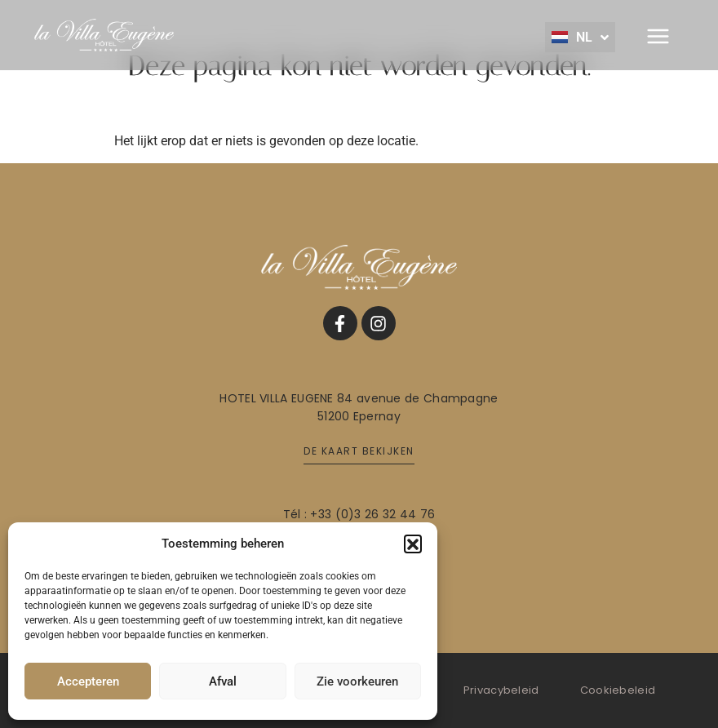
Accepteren (88, 681)
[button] (413, 544)
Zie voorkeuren (357, 681)
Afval (223, 681)
